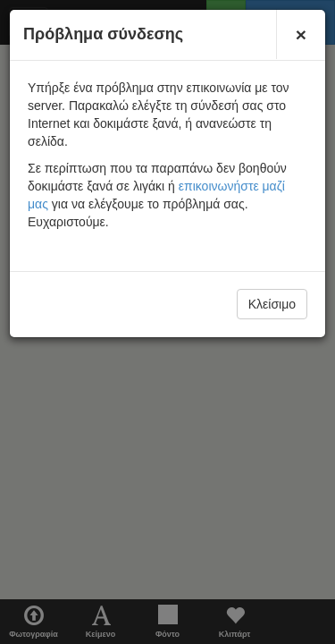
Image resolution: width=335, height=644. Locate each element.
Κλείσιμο (272, 304)
